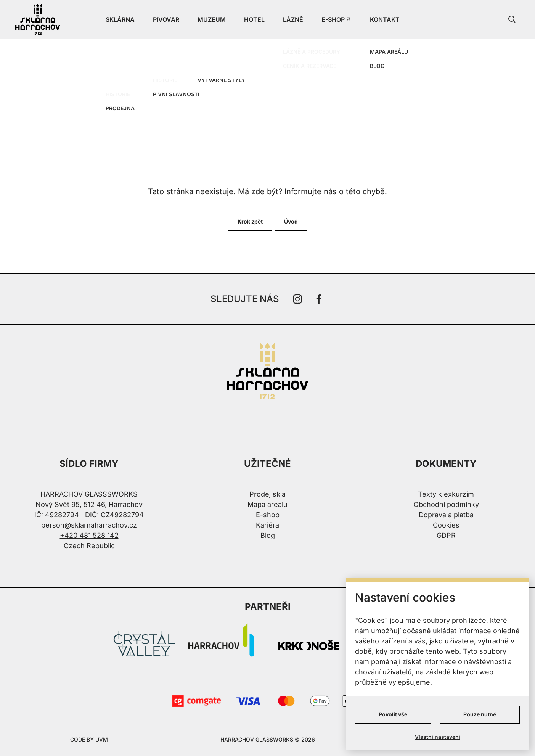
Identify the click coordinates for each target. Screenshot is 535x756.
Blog (268, 535)
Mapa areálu (267, 504)
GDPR (446, 535)
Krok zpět (250, 221)
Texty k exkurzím (446, 494)
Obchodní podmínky (446, 504)
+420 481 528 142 (89, 535)
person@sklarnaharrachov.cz (89, 525)
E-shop (268, 515)
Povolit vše (393, 714)
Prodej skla (267, 494)
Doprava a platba (446, 515)
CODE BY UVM (89, 739)
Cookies (446, 525)
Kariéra (267, 525)
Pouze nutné (480, 714)
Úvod (291, 221)
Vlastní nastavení (438, 737)
